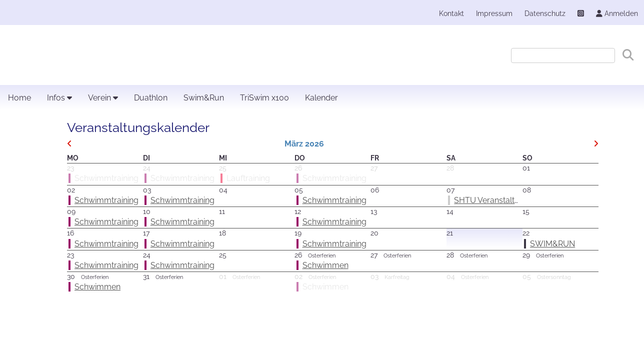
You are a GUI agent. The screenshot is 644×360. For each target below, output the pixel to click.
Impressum (494, 13)
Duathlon (151, 98)
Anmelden (617, 13)
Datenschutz (545, 13)
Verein (103, 98)
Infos (59, 98)
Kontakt (451, 13)
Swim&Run (204, 98)
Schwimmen (325, 265)
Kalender (321, 98)
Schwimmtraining (106, 200)
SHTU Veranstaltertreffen (500, 200)
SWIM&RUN (552, 244)
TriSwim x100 (264, 98)
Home (19, 98)
